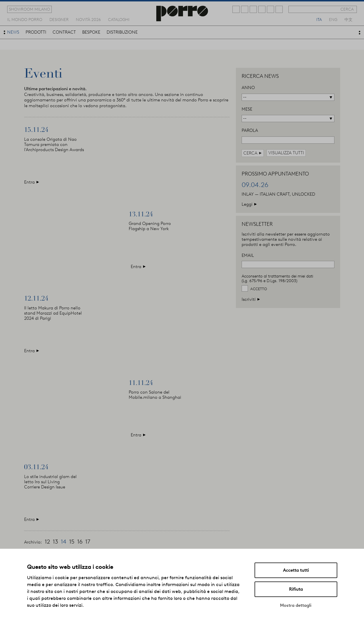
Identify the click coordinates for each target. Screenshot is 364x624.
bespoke (91, 32)
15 (72, 542)
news (13, 32)
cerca (347, 9)
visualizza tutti (286, 153)
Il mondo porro (25, 19)
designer (59, 19)
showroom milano (29, 9)
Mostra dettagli (296, 605)
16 (80, 542)
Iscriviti (251, 299)
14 (64, 542)
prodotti (36, 32)
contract (64, 32)
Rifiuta (296, 589)
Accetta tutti (296, 570)
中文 (348, 19)
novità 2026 (88, 19)
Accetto (259, 289)
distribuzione (122, 32)
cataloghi (119, 19)
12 (47, 542)
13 (55, 542)
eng (333, 19)
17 (88, 542)
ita (319, 19)
